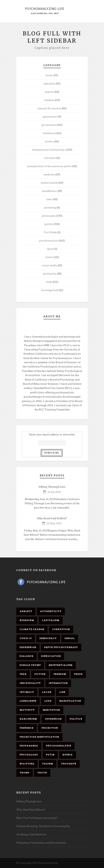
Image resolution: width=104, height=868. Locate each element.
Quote (50, 249)
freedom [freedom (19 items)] (60, 674)
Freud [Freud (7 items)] (78, 674)
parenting (50, 208)
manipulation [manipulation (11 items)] (70, 701)
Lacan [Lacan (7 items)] (47, 692)
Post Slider (50, 232)
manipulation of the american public (49, 166)
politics (49, 224)
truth (49, 282)
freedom (49, 100)
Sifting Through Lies (52, 487)
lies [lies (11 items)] (62, 692)
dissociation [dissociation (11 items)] (51, 656)
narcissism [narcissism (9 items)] (28, 719)
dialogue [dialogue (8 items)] (26, 656)
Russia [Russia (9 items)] (68, 755)
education (50, 84)
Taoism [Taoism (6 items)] (48, 764)
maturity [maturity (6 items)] (27, 710)
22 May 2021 (54, 523)
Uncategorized (50, 290)
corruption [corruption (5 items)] (61, 629)
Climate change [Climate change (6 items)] (32, 629)
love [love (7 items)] (48, 701)
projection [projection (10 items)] (50, 728)
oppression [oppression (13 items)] (53, 719)
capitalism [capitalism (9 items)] (51, 620)
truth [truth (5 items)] (42, 773)
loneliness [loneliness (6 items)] (28, 701)
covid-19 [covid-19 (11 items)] (26, 638)
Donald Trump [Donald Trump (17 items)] (30, 665)
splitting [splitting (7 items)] (27, 764)
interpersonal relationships (49, 150)
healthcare (49, 133)
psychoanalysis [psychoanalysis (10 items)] (59, 746)
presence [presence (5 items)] (27, 728)
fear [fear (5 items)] (23, 674)
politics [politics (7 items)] (76, 719)
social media (49, 265)
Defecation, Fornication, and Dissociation (41, 843)
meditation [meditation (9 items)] (51, 710)
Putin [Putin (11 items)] (50, 755)
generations (50, 117)
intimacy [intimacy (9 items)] (27, 692)
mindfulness (50, 191)
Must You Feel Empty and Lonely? (37, 818)
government (49, 125)
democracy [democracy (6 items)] (48, 638)
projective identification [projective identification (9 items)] (39, 737)
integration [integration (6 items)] (58, 683)
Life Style (50, 158)
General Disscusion (49, 108)
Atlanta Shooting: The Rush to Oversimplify (43, 826)
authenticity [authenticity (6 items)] (51, 611)
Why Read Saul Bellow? (52, 518)
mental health (49, 183)
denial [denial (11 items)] (70, 638)
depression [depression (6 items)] (28, 647)
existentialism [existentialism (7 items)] (61, 665)
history (49, 141)
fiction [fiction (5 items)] (40, 674)
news (49, 199)
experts (49, 92)
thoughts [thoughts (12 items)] (69, 764)
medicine (49, 175)
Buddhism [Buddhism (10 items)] (27, 620)
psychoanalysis (49, 241)
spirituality (49, 274)
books (49, 75)
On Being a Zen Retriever (31, 834)
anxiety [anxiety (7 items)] (26, 611)
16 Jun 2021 (54, 492)
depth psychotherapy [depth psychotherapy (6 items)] (61, 647)
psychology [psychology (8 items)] (29, 755)
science (50, 257)
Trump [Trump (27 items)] (25, 773)
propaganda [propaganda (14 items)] (29, 746)
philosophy (49, 216)
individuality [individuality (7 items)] (30, 683)
